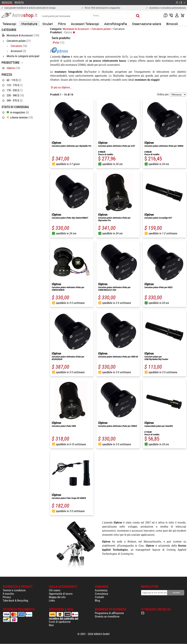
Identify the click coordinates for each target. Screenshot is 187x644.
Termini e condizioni (14, 590)
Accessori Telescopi (85, 24)
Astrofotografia (116, 24)
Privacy (7, 597)
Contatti (99, 597)
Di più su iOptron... (61, 87)
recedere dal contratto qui (64, 618)
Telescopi (9, 24)
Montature (29, 24)
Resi (51, 625)
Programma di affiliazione (109, 613)
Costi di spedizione (60, 622)
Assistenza (101, 590)
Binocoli (172, 24)
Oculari (48, 24)
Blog (97, 600)
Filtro (62, 24)
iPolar (58, 42)
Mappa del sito (57, 597)
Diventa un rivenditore (107, 616)
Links (52, 600)
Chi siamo (55, 590)
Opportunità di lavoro (61, 594)
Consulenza (101, 594)
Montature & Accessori (76, 29)
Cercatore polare (101, 29)
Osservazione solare (147, 24)
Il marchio (8, 594)
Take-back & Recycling (15, 600)
